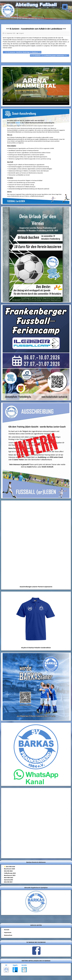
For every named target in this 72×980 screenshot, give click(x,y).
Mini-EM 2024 (8, 871)
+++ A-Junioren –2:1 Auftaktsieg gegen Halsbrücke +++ (49, 55)
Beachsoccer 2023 (10, 875)
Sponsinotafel (8, 880)
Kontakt (7, 930)
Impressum (8, 932)
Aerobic (24, 965)
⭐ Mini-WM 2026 (10, 867)
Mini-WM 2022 (9, 878)
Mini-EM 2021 (8, 882)
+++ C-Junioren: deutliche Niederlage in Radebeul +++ (22, 52)
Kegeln (15, 965)
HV (6, 965)
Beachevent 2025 (10, 869)
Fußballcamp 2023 (10, 873)
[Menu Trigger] (65, 7)
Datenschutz (8, 935)
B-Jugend (21, 33)
